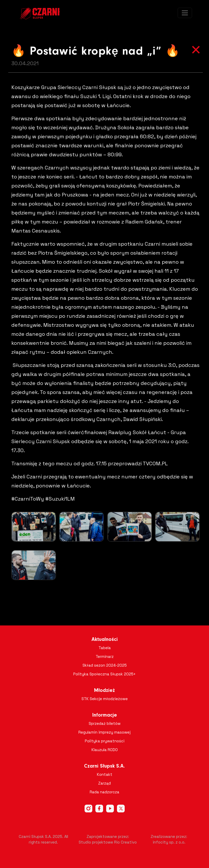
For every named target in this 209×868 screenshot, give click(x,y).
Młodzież (104, 691)
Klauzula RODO (105, 750)
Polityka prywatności (105, 741)
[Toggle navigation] (185, 13)
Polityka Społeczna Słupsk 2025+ (104, 674)
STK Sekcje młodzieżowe (105, 699)
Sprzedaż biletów (105, 723)
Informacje (105, 715)
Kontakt (105, 774)
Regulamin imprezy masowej (104, 732)
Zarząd (104, 783)
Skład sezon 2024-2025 (105, 665)
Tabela (105, 648)
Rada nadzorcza (104, 792)
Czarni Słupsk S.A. (104, 766)
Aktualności (105, 640)
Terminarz (105, 656)
